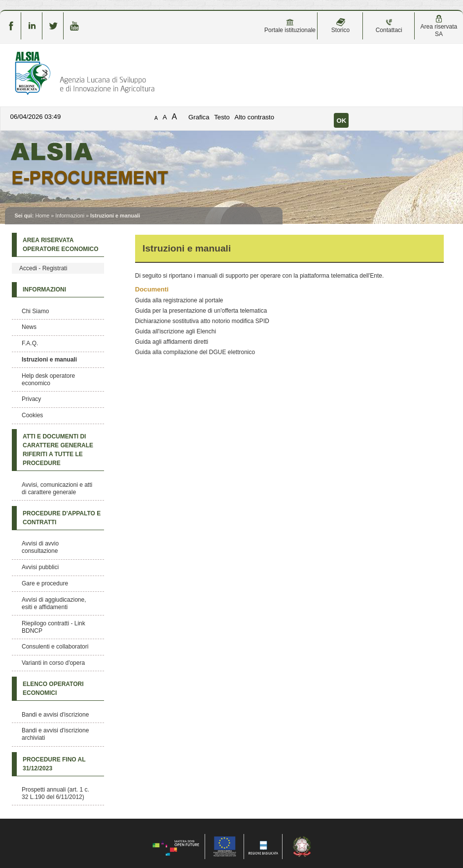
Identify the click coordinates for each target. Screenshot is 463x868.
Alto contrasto (254, 117)
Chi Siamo (35, 311)
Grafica (199, 117)
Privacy (31, 399)
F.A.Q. (30, 343)
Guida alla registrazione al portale (179, 300)
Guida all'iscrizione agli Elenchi (176, 331)
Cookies (32, 415)
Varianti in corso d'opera (53, 663)
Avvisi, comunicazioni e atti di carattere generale (57, 488)
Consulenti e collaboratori (55, 647)
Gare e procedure (45, 583)
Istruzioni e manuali (49, 360)
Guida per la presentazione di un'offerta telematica (201, 311)
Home (42, 216)
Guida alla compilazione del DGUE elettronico (195, 352)
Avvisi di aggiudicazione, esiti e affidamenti (54, 603)
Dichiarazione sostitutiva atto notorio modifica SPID (202, 321)
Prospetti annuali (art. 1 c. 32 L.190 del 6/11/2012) (55, 793)
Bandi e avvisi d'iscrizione (55, 715)
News (29, 327)
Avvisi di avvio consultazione (40, 547)
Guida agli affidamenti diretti (172, 342)
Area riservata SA (439, 26)
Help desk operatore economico (48, 380)
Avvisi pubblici (40, 567)
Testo (222, 117)
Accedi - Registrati (43, 268)
